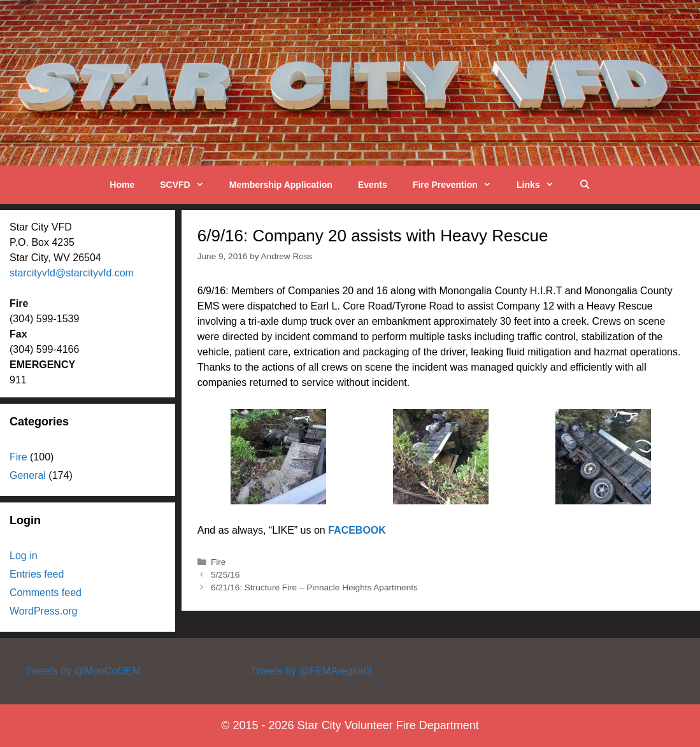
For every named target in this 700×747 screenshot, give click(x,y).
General (28, 475)
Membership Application (281, 185)
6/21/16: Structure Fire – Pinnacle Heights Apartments (314, 587)
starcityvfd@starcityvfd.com (72, 273)
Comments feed (46, 593)
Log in (24, 556)
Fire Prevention (458, 185)
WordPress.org (43, 611)
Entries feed (37, 574)
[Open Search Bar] (585, 185)
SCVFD (188, 185)
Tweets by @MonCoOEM (83, 671)
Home (122, 185)
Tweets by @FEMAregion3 (311, 671)
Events (373, 185)
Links (541, 185)
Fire (218, 562)
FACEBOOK (357, 530)
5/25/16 (225, 575)
